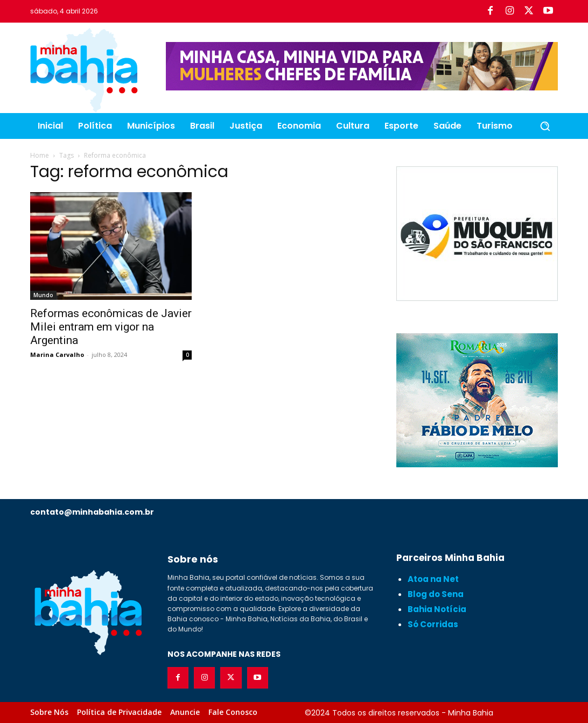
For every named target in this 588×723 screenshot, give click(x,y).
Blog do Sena (436, 594)
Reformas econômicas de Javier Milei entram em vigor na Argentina (111, 327)
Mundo (43, 295)
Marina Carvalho (57, 355)
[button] (545, 126)
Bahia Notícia (437, 609)
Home (40, 155)
